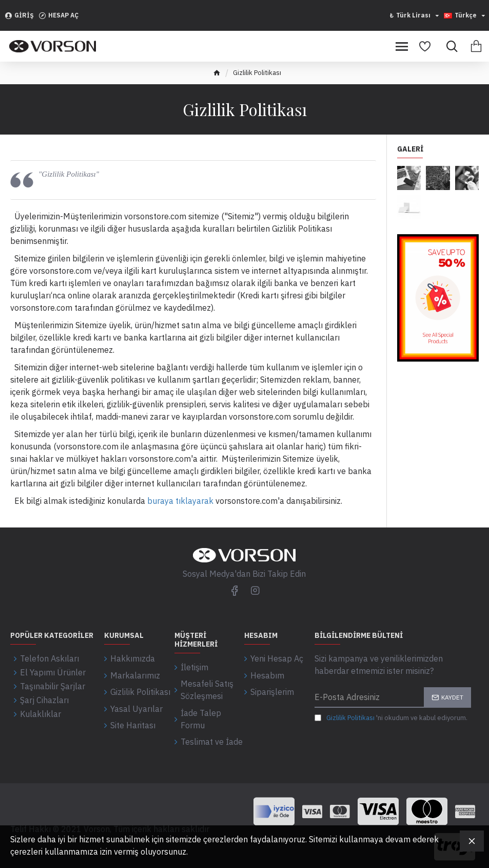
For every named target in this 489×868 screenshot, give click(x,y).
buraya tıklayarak (180, 501)
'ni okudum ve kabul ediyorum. (391, 718)
